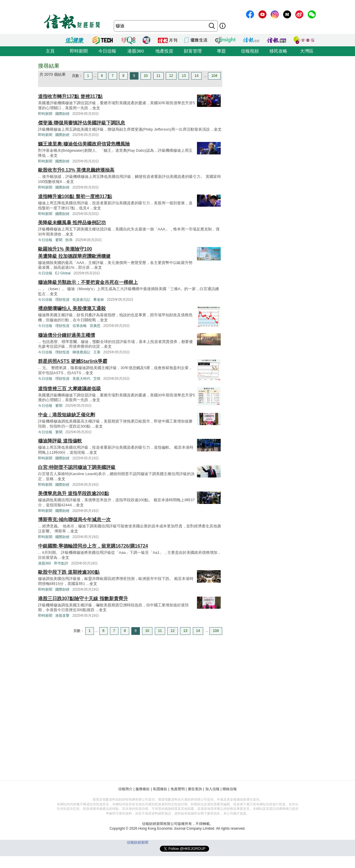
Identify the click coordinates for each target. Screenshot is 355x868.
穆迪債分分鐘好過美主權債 (67, 335)
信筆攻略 (80, 326)
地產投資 (164, 51)
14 (197, 76)
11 (158, 76)
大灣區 (307, 51)
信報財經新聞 (138, 842)
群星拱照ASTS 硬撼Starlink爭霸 (73, 361)
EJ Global (63, 273)
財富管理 (193, 51)
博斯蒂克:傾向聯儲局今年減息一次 (74, 520)
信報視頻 (250, 51)
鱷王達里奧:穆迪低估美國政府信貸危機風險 (84, 144)
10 (146, 76)
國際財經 (62, 114)
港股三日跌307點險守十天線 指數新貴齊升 (83, 599)
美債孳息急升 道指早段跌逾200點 (74, 493)
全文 (96, 108)
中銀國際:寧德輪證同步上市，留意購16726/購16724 (93, 546)
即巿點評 (61, 563)
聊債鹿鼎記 (81, 352)
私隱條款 (160, 789)
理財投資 (62, 300)
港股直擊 (62, 616)
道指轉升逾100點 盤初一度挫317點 (75, 196)
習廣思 (95, 326)
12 (171, 76)
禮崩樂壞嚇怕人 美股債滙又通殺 (72, 308)
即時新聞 (79, 51)
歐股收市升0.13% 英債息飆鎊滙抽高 (76, 170)
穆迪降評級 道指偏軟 (60, 441)
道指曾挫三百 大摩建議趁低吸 (70, 389)
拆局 (69, 240)
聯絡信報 (230, 789)
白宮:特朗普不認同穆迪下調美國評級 (77, 467)
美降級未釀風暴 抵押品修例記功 (72, 223)
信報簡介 (125, 789)
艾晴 (97, 379)
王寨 (97, 352)
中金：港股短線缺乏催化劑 (67, 415)
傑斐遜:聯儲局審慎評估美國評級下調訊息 (82, 123)
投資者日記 (81, 300)
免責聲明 (178, 789)
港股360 (136, 51)
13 (184, 76)
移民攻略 (278, 51)
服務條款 (143, 789)
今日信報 (107, 51)
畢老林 (99, 300)
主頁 (50, 51)
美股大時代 (81, 379)
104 (214, 76)
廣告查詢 (195, 789)
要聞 (59, 240)
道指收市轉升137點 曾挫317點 (70, 96)
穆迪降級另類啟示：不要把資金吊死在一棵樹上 (88, 282)
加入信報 (212, 789)
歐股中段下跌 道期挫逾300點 (69, 572)
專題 (221, 51)
